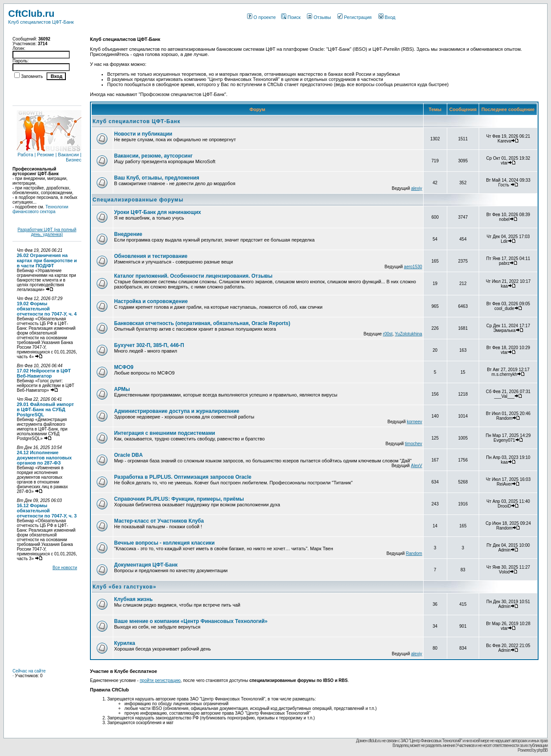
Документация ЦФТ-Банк (146, 565)
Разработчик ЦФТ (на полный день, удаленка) (47, 232)
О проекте (262, 17)
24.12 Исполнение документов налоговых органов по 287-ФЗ (44, 458)
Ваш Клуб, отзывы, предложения (157, 178)
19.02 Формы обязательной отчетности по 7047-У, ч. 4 (47, 309)
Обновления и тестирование (151, 256)
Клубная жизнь (133, 599)
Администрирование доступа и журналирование (177, 411)
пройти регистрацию (160, 680)
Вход (387, 17)
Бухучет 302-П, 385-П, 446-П (149, 345)
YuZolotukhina (408, 334)
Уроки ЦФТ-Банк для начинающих (158, 212)
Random (414, 553)
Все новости (65, 568)
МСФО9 (124, 367)
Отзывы (319, 17)
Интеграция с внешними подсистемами (165, 433)
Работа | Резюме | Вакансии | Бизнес (49, 155)
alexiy (417, 188)
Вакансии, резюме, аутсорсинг (153, 156)
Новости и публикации (143, 134)
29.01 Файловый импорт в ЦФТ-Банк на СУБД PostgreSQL (45, 409)
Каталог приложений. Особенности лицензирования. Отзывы (193, 276)
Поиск (291, 17)
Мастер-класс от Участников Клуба (159, 521)
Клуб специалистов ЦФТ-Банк (136, 121)
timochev (414, 444)
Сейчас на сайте (29, 671)
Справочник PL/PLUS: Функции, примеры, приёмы (179, 499)
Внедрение (128, 234)
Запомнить (32, 76)
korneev (415, 422)
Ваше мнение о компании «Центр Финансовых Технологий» (191, 621)
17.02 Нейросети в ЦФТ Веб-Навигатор (44, 373)
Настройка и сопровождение (151, 301)
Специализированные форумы (138, 200)
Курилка (125, 643)
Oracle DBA (128, 455)
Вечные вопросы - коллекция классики (164, 543)
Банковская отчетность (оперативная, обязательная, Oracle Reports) (202, 323)
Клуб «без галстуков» (124, 587)
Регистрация (354, 17)
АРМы (122, 389)
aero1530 (413, 267)
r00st (388, 334)
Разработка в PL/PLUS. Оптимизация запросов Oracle (183, 477)
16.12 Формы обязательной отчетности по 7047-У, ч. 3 (47, 511)
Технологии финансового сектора (40, 209)
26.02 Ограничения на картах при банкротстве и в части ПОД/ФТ (47, 260)
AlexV (416, 466)
